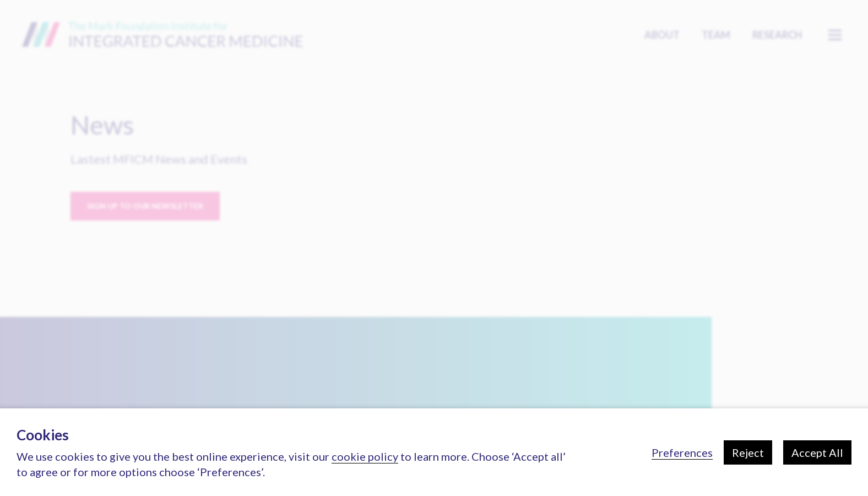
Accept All (817, 452)
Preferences (682, 452)
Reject (748, 452)
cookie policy (365, 456)
